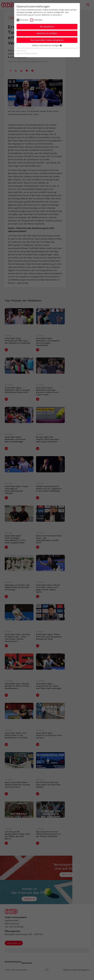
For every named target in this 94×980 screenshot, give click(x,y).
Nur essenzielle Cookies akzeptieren (47, 40)
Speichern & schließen (47, 33)
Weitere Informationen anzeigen (47, 45)
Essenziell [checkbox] (24, 20)
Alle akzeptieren (47, 27)
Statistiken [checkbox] (38, 20)
